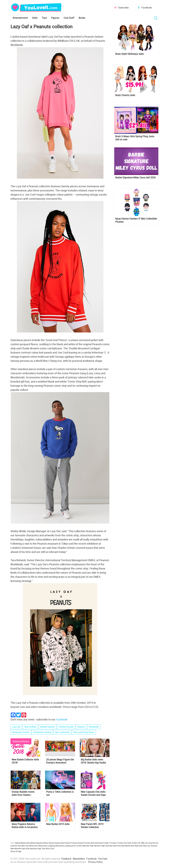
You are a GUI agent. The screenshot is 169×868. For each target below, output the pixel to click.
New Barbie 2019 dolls (58, 824)
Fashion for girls (66, 727)
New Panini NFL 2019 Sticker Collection (92, 826)
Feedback (66, 859)
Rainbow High (36, 848)
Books (82, 18)
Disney (51, 843)
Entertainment (20, 18)
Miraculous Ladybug (47, 846)
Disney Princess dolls (86, 843)
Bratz (46, 843)
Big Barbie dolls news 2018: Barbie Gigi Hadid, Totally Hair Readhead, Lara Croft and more (93, 761)
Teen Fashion (30, 727)
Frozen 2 (114, 843)
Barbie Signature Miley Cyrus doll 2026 (135, 178)
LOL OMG (141, 843)
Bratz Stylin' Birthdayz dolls (129, 54)
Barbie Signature (37, 843)
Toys (44, 18)
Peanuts (81, 727)
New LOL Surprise (150, 846)
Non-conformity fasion (84, 732)
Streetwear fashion (21, 732)
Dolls (35, 18)
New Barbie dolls (128, 846)
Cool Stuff (69, 18)
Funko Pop (122, 843)
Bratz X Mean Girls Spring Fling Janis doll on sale (135, 138)
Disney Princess (71, 843)
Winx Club (50, 848)
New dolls (139, 846)
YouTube (103, 859)
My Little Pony (115, 846)
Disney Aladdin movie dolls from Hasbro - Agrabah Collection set (23, 793)
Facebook (147, 8)
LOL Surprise (150, 843)
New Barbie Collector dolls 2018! (25, 761)
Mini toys (25, 846)
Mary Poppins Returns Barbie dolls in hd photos (25, 826)
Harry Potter (132, 843)
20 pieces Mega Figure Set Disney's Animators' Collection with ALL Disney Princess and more (60, 761)
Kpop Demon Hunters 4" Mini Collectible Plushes (136, 220)
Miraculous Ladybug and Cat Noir (69, 846)
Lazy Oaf (16, 727)
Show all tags (16, 851)
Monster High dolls (102, 846)
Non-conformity (62, 732)
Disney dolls (59, 843)
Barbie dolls (25, 843)
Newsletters (79, 859)
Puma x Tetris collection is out (60, 793)
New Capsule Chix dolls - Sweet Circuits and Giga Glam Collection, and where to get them (94, 793)
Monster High (88, 846)
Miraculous (34, 846)
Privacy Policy (95, 862)
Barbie (18, 843)
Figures (55, 18)
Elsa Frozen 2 (105, 843)
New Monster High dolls (20, 848)
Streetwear (94, 727)
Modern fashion (48, 727)
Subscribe (123, 8)
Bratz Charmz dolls (125, 95)
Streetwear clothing (42, 732)
